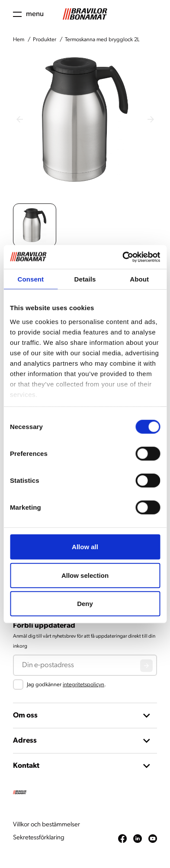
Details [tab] (85, 279)
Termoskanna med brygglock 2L (102, 40)
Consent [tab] (30, 279)
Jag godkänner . (66, 685)
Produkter (45, 40)
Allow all (85, 547)
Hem (19, 40)
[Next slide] (151, 119)
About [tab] (139, 279)
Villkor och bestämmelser (47, 825)
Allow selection (85, 575)
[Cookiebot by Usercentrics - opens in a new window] (122, 257)
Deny (85, 604)
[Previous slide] (19, 119)
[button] (35, 225)
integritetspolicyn (83, 685)
